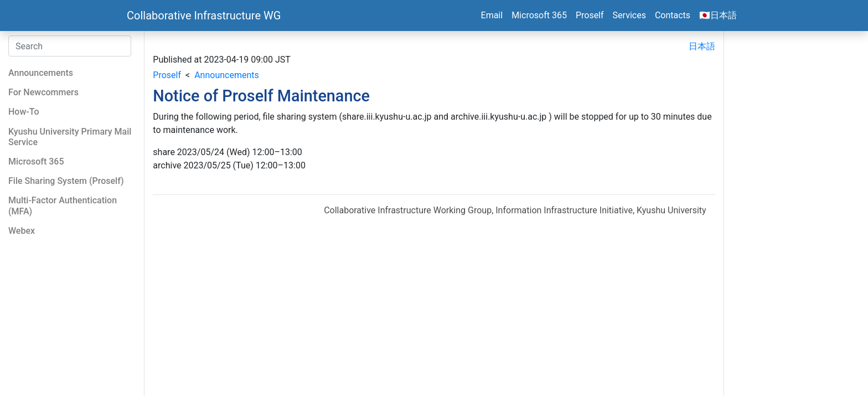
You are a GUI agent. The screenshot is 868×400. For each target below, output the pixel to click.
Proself (590, 15)
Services (629, 15)
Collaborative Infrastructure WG (204, 16)
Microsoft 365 (539, 15)
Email (492, 15)
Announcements (227, 75)
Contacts (673, 15)
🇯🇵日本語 (718, 15)
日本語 (702, 46)
